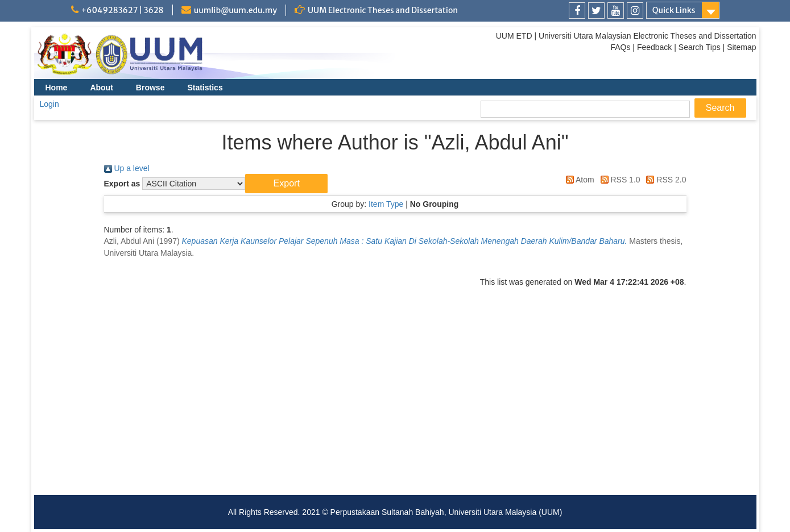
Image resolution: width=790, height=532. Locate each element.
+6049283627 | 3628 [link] (123, 10)
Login (49, 104)
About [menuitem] (101, 88)
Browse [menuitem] (150, 88)
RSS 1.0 (619, 180)
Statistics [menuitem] (205, 88)
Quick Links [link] (674, 10)
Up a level (127, 168)
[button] (286, 184)
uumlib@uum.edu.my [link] (235, 10)
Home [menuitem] (57, 88)
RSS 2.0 (664, 180)
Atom (578, 180)
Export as (122, 184)
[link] (577, 11)
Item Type (386, 204)
